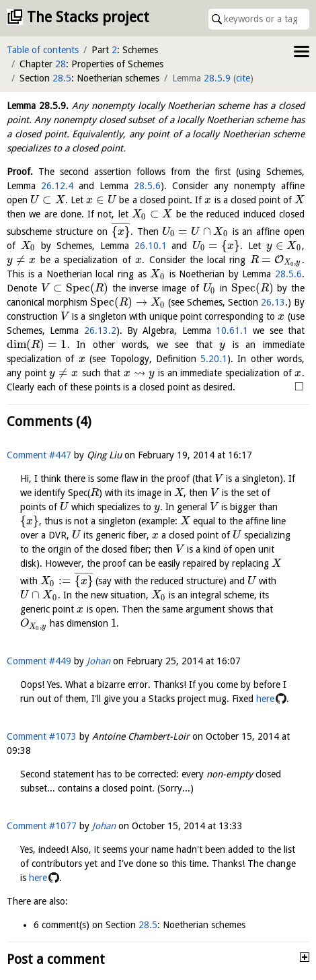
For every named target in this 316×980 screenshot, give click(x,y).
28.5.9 (217, 78)
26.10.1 (151, 246)
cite (243, 78)
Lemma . (38, 106)
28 (61, 64)
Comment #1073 (42, 736)
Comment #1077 (42, 826)
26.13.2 (100, 330)
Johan (98, 661)
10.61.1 (232, 330)
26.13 (273, 302)
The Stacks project (88, 17)
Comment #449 (39, 661)
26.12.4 (57, 186)
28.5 (62, 78)
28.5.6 (147, 186)
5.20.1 (214, 359)
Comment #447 (39, 455)
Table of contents (43, 50)
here (265, 699)
